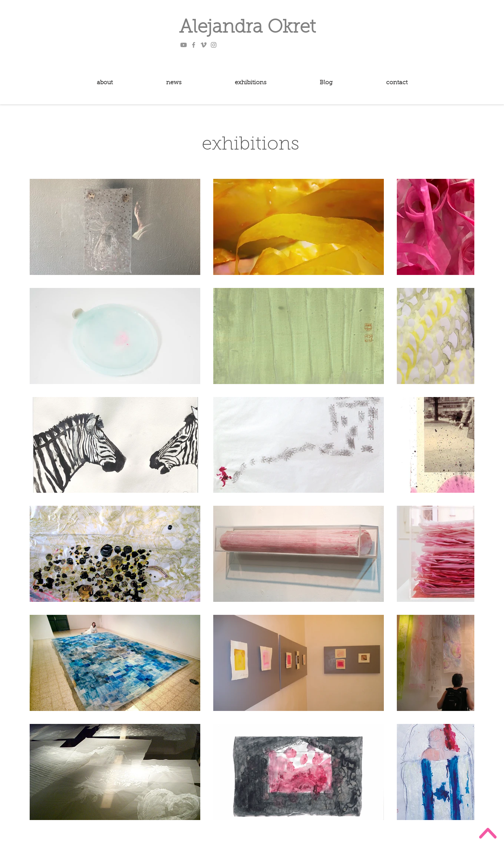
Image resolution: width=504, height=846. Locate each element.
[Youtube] (184, 45)
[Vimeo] (204, 45)
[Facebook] (194, 45)
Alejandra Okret (247, 28)
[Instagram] (214, 45)
